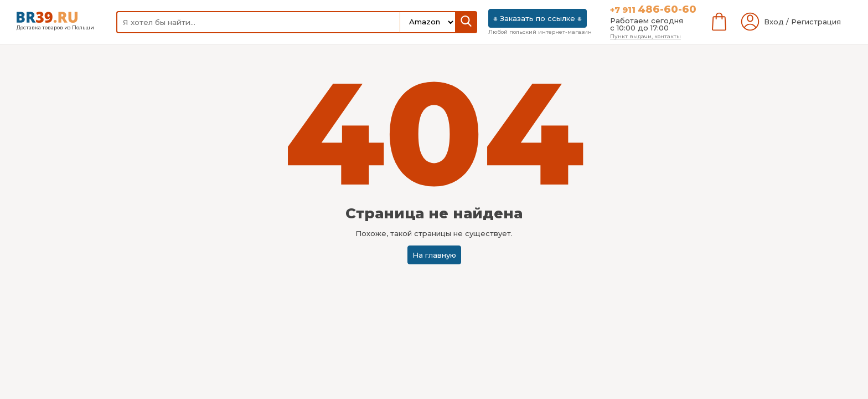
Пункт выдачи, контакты (645, 36)
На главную (434, 255)
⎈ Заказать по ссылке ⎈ (538, 18)
